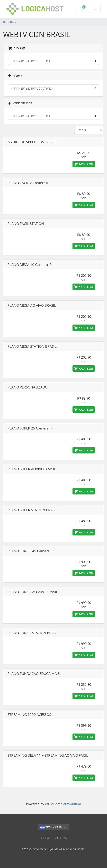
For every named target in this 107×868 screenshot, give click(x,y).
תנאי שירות (62, 837)
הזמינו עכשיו (84, 164)
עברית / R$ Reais (53, 827)
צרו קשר (44, 837)
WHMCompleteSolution (63, 804)
